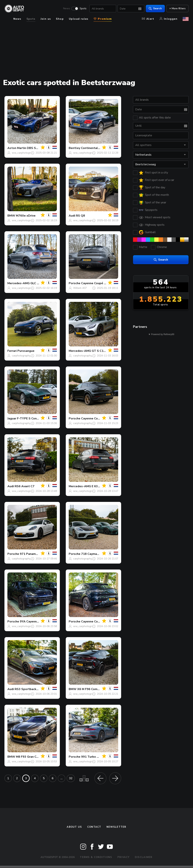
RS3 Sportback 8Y (28, 689)
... (61, 778)
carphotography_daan (25, 356)
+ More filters (177, 8)
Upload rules (79, 19)
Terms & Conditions (96, 857)
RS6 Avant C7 (25, 486)
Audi (72, 216)
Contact (94, 827)
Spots (83, 9)
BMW (11, 216)
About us (74, 827)
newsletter (116, 827)
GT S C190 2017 (104, 351)
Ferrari (12, 351)
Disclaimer (144, 857)
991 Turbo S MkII (93, 757)
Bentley (74, 148)
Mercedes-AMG (19, 283)
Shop (60, 19)
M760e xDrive (26, 216)
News (67, 9)
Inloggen (168, 19)
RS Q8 (80, 216)
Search (155, 8)
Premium (103, 19)
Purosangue (26, 351)
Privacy (124, 857)
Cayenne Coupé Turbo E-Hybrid (103, 283)
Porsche (75, 283)
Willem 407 (80, 288)
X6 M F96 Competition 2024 (97, 689)
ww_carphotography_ (25, 153)
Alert (148, 19)
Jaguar (12, 418)
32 (71, 778)
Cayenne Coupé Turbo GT (99, 418)
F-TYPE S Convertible (33, 418)
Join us (46, 19)
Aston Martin (17, 148)
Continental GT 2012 (96, 148)
